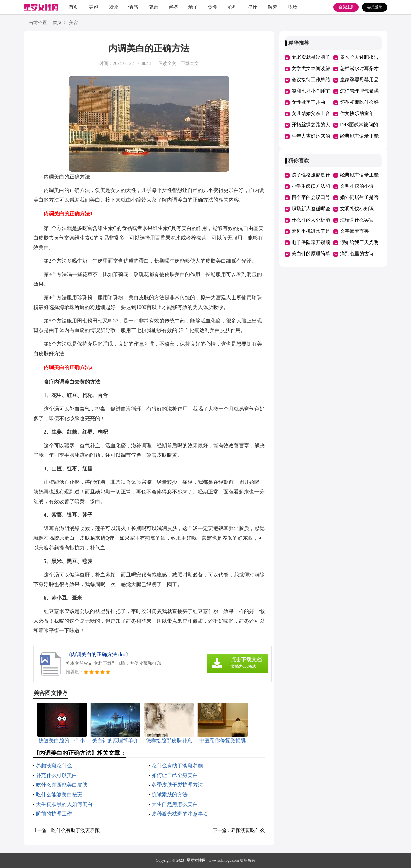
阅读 (113, 7)
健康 (153, 7)
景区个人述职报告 (359, 57)
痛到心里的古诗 (357, 254)
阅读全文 (167, 63)
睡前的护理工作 (54, 814)
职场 (293, 7)
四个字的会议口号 (311, 197)
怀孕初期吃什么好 (359, 102)
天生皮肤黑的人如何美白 (64, 804)
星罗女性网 (196, 860)
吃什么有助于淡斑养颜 (177, 766)
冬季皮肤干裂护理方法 (177, 785)
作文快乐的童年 (357, 113)
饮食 (213, 7)
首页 (74, 7)
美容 (93, 7)
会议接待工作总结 (311, 80)
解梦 (273, 7)
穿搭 (173, 7)
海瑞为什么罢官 (357, 220)
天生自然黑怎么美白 (175, 804)
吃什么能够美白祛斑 (59, 795)
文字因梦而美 (354, 231)
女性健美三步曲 (308, 102)
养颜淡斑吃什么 (54, 766)
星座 (253, 7)
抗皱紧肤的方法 (170, 795)
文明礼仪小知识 (357, 209)
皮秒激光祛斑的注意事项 (180, 814)
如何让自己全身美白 (175, 775)
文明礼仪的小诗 (357, 186)
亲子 (193, 7)
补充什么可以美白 (57, 775)
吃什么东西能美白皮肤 (62, 785)
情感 (133, 7)
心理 (233, 7)
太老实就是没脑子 (311, 57)
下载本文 (190, 63)
